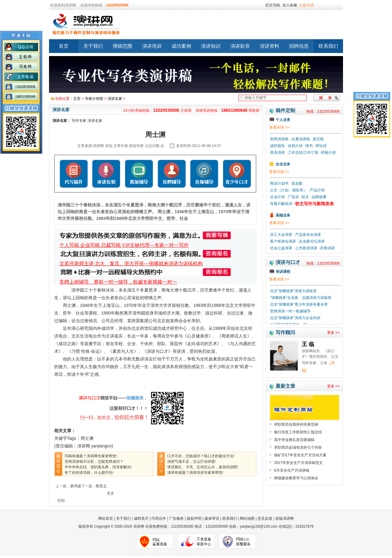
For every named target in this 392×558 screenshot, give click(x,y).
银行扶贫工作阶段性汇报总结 (298, 432)
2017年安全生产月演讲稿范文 (298, 463)
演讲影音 (240, 46)
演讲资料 (269, 46)
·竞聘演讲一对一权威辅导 (290, 311)
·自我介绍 (294, 146)
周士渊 (87, 438)
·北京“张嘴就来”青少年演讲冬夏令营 (298, 304)
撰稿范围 (123, 46)
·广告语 (293, 197)
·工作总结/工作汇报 (302, 153)
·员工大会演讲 (281, 235)
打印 (61, 501)
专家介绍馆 (94, 99)
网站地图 (247, 518)
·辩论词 (320, 146)
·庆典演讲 (327, 248)
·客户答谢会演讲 (283, 241)
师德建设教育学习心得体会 (296, 478)
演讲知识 (211, 46)
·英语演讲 (277, 153)
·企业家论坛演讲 (311, 241)
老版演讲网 (285, 518)
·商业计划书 (279, 183)
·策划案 (296, 183)
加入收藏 (290, 5)
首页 (64, 46)
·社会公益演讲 (281, 248)
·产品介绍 (317, 190)
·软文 (305, 197)
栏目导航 (273, 5)
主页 (77, 99)
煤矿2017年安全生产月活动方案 (300, 455)
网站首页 (106, 518)
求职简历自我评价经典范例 (296, 424)
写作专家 (79, 121)
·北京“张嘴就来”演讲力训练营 (293, 291)
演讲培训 (152, 46)
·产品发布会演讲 (307, 235)
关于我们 (93, 46)
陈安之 (101, 486)
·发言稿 (318, 139)
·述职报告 (277, 146)
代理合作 (159, 518)
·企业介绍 (277, 197)
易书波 (76, 486)
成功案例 (181, 46)
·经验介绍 (328, 153)
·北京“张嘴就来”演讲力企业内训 (295, 318)
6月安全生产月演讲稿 (292, 470)
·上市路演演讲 (305, 248)
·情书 (309, 146)
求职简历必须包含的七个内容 (298, 447)
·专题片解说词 (281, 204)
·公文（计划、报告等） (288, 190)
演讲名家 (115, 99)
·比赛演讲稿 (300, 139)
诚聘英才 (141, 518)
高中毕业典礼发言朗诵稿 (294, 440)
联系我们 (328, 46)
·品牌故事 (319, 197)
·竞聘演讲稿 (279, 139)
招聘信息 (299, 46)
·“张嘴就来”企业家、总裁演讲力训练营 (300, 298)
